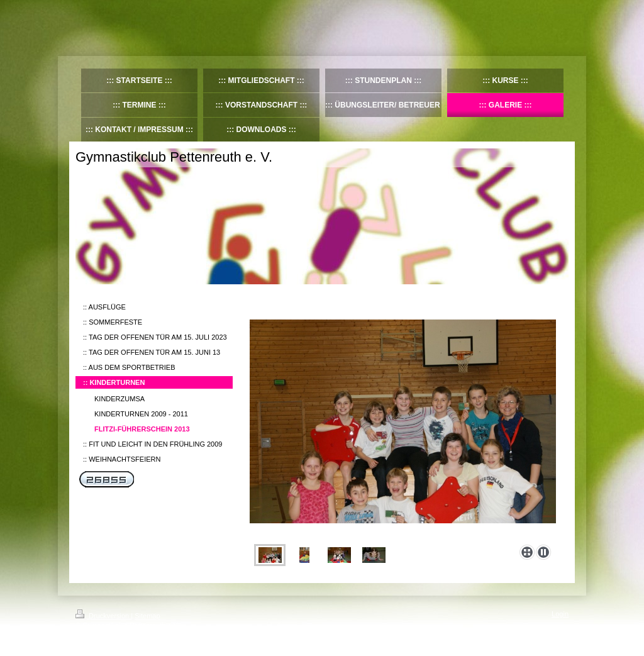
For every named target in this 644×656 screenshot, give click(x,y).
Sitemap (147, 616)
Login (560, 614)
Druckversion (103, 616)
